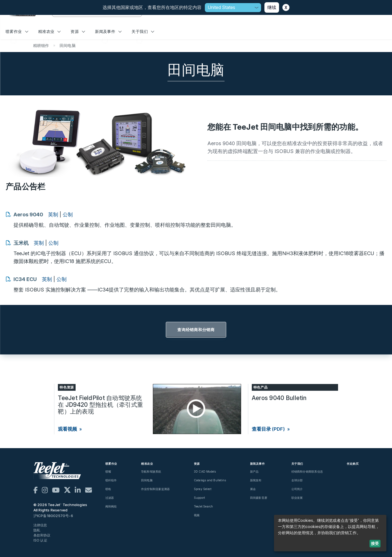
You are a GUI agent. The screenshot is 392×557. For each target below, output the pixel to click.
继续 (272, 7)
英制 (53, 215)
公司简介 (297, 489)
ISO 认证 (40, 540)
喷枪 (108, 489)
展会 (253, 489)
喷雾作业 (17, 31)
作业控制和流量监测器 (155, 489)
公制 (68, 215)
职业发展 (297, 498)
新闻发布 (256, 480)
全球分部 (297, 480)
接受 (375, 543)
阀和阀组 (111, 506)
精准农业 (49, 31)
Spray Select (203, 489)
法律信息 (40, 525)
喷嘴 (108, 471)
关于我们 (143, 31)
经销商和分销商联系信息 (307, 471)
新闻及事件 (108, 31)
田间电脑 (147, 480)
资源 (78, 31)
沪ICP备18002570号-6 (53, 516)
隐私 (37, 530)
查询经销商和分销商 (196, 330)
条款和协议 (42, 535)
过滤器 (110, 498)
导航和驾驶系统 (151, 471)
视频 (197, 515)
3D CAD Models (205, 471)
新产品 (254, 471)
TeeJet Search (204, 506)
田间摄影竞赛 (259, 498)
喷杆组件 (111, 480)
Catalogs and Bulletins (210, 480)
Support (199, 498)
